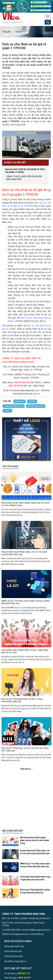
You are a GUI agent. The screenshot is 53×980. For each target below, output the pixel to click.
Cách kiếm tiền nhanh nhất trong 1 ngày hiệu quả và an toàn (25, 651)
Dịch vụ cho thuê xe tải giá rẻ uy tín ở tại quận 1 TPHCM (25, 171)
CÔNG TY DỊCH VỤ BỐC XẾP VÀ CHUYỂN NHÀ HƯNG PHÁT (24, 178)
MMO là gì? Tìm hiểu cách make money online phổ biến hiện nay (26, 602)
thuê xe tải (20, 401)
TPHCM (32, 401)
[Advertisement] (26, 801)
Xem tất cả (25, 769)
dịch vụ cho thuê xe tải (14, 406)
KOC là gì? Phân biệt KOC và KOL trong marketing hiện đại (22, 700)
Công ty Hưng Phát (36, 406)
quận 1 (7, 411)
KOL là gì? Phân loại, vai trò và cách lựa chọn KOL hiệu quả (25, 749)
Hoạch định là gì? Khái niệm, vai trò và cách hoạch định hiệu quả (24, 553)
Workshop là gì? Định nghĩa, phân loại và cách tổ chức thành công (25, 504)
